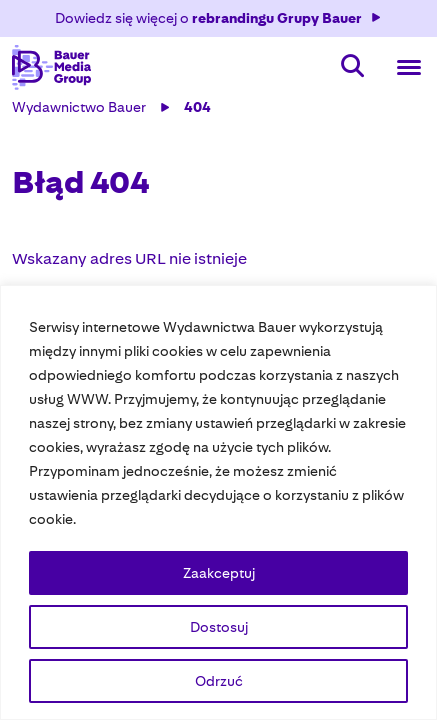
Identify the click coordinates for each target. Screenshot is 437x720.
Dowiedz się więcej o (219, 18)
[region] (218, 502)
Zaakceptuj (219, 573)
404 (197, 107)
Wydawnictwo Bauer (79, 107)
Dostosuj (219, 627)
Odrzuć (219, 681)
